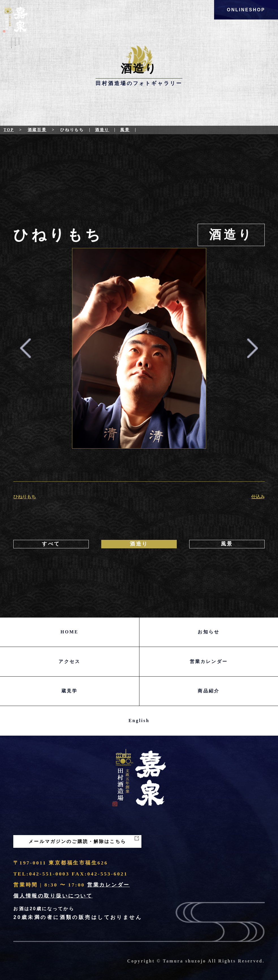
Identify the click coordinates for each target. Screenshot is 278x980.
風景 (125, 130)
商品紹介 (209, 691)
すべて (51, 544)
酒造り (102, 130)
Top (9, 130)
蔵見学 (70, 691)
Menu (15, 47)
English (139, 721)
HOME (69, 632)
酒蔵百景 (37, 130)
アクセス (69, 661)
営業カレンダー (209, 661)
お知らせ (209, 632)
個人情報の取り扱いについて (53, 896)
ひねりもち (25, 497)
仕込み (258, 497)
